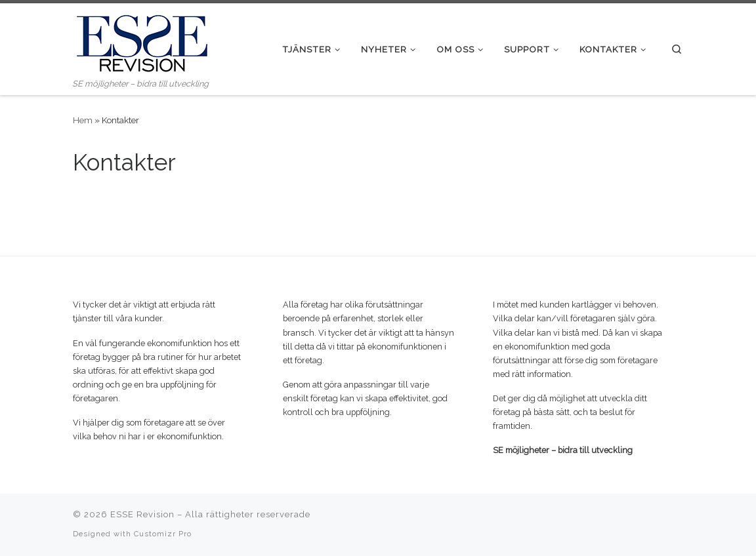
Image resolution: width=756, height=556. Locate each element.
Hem (83, 120)
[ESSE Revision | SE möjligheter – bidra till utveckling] (142, 40)
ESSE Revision (142, 514)
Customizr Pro (163, 534)
